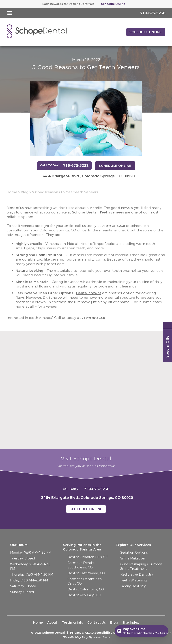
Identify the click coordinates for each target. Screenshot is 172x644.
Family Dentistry (133, 586)
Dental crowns (89, 293)
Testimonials (72, 623)
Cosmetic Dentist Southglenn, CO (81, 565)
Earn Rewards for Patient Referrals (68, 4)
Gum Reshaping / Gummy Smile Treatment (141, 567)
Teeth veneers (112, 212)
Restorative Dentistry (137, 575)
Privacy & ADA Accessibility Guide (96, 633)
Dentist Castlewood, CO (86, 573)
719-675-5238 (113, 226)
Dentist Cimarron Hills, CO (88, 557)
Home (12, 192)
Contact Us (97, 623)
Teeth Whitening (133, 580)
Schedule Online (113, 4)
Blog (25, 192)
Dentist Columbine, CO (86, 589)
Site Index (131, 623)
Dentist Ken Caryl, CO (84, 595)
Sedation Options (134, 553)
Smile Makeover (133, 558)
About (52, 623)
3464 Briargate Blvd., (88, 176)
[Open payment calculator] (142, 631)
